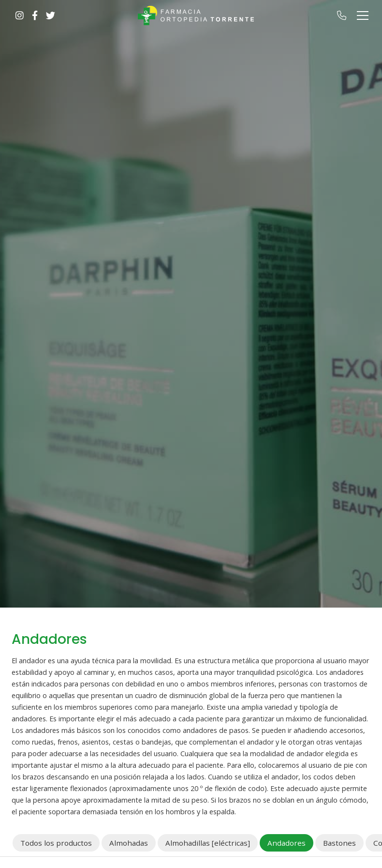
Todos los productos (56, 843)
